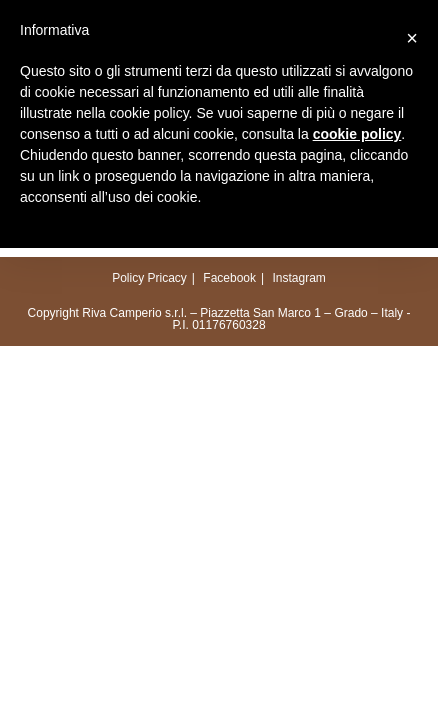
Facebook (229, 278)
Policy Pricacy (149, 278)
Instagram (298, 278)
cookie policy (357, 134)
